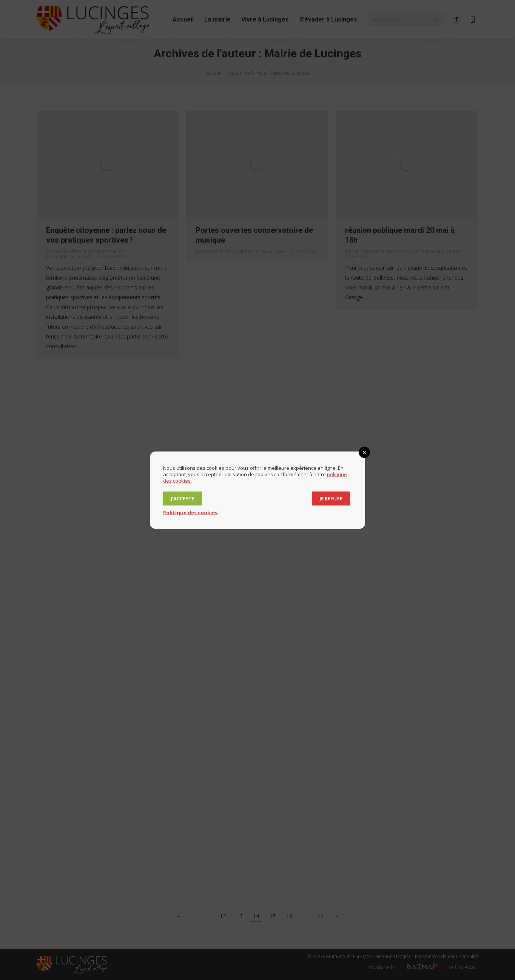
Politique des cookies (190, 512)
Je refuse (331, 498)
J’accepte (183, 498)
